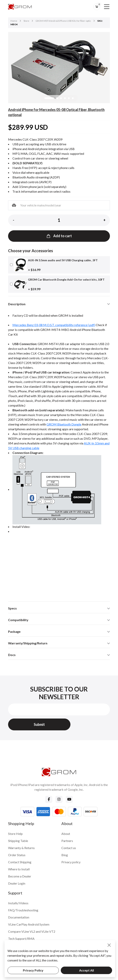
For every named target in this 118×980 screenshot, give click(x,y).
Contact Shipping (20, 862)
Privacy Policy (33, 970)
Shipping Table (18, 841)
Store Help (15, 834)
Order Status (17, 855)
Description (17, 304)
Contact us (69, 848)
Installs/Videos (18, 903)
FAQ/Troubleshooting (23, 910)
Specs (12, 608)
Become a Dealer (20, 876)
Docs (12, 655)
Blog (65, 855)
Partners (67, 841)
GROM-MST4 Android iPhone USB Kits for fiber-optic (63, 21)
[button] (49, 98)
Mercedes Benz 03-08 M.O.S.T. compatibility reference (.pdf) (54, 325)
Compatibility (18, 620)
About (66, 834)
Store (26, 21)
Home (14, 21)
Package (14, 631)
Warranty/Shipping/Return (28, 643)
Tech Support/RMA (21, 938)
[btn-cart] (97, 7)
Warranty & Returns (21, 848)
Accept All (87, 970)
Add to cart (59, 236)
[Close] (109, 945)
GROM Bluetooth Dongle (64, 424)
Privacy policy (71, 862)
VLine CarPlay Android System (29, 924)
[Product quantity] (59, 220)
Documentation (19, 917)
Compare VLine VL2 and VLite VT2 (32, 931)
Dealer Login (17, 883)
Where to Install (19, 869)
